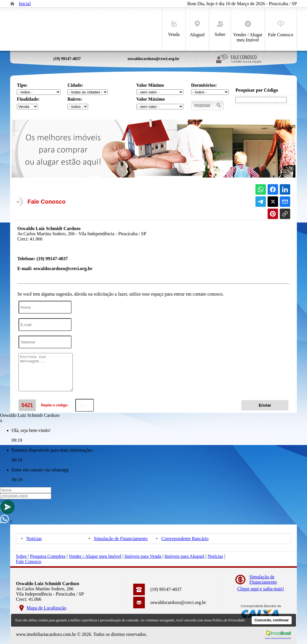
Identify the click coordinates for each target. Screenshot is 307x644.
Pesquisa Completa (48, 556)
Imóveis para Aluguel (184, 556)
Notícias (34, 539)
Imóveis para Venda (143, 556)
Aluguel (197, 29)
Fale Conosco (281, 29)
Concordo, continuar (272, 620)
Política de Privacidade (229, 620)
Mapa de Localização (46, 608)
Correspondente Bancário (185, 539)
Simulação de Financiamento (121, 539)
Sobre (220, 29)
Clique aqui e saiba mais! (261, 589)
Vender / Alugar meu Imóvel (248, 31)
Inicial (25, 4)
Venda (174, 29)
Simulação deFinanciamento (263, 579)
